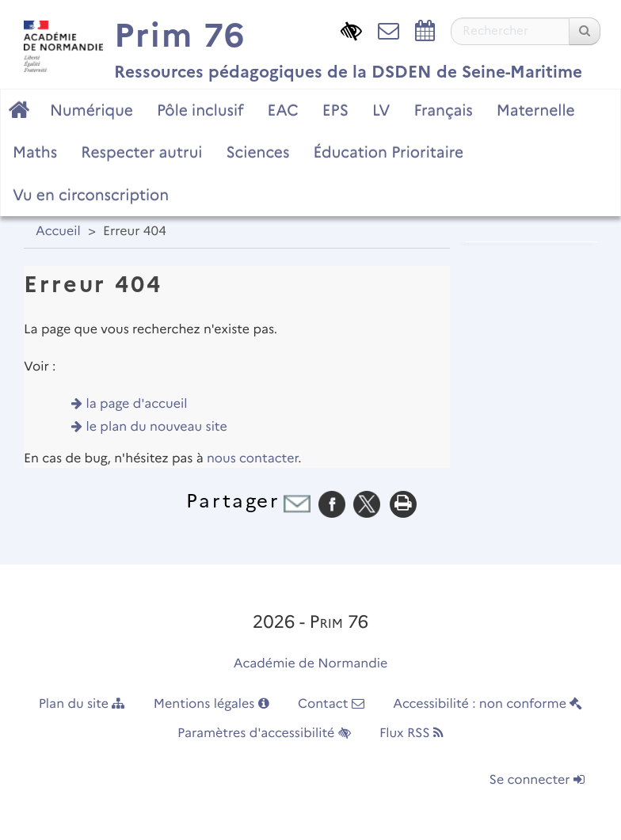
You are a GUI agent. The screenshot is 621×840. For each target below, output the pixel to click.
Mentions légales (211, 704)
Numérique (91, 110)
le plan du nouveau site (157, 427)
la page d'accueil (137, 404)
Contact (331, 704)
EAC (282, 110)
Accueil (58, 232)
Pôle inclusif (200, 110)
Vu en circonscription (91, 195)
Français (443, 110)
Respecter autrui (141, 152)
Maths (35, 152)
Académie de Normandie (311, 664)
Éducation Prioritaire (388, 152)
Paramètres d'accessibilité (264, 734)
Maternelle (536, 110)
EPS (335, 110)
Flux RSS (411, 734)
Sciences (257, 152)
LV (381, 110)
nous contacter (252, 459)
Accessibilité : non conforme (488, 704)
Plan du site (82, 704)
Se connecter (537, 780)
